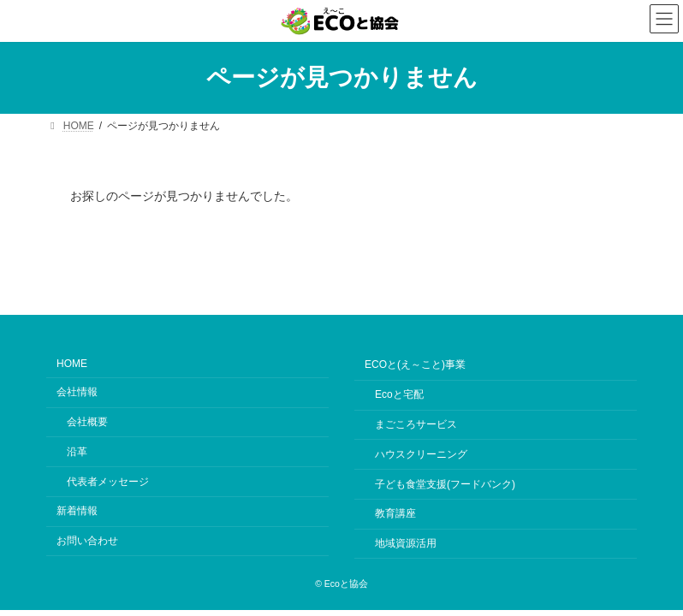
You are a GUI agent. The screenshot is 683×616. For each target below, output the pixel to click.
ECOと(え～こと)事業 (415, 364)
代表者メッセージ (108, 481)
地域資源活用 (406, 543)
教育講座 (395, 513)
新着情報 (77, 511)
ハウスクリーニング (421, 454)
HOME (72, 364)
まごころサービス (416, 424)
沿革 (77, 452)
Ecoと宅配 (399, 394)
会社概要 (87, 422)
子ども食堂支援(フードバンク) (445, 483)
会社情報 (77, 392)
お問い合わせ (87, 541)
